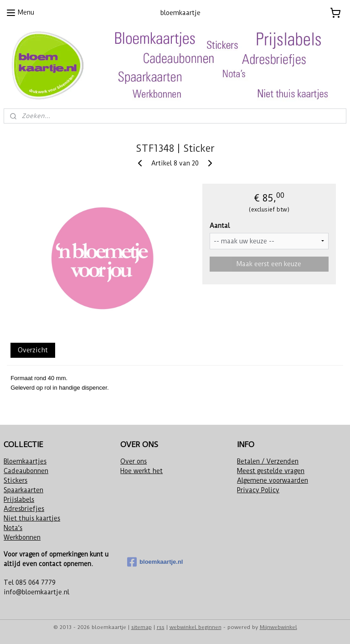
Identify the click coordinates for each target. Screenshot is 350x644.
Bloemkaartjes (25, 461)
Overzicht (33, 350)
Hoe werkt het (142, 471)
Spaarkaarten (23, 490)
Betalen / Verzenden (268, 461)
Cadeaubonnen (26, 471)
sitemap (142, 627)
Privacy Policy (258, 490)
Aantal (220, 225)
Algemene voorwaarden (273, 480)
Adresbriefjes (24, 509)
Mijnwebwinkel (278, 627)
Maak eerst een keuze (269, 263)
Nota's (13, 528)
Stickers (15, 480)
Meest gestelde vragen (271, 471)
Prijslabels (19, 500)
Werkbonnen (22, 537)
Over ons (134, 461)
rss (161, 627)
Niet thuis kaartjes (32, 518)
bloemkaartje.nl (155, 562)
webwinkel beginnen (196, 627)
